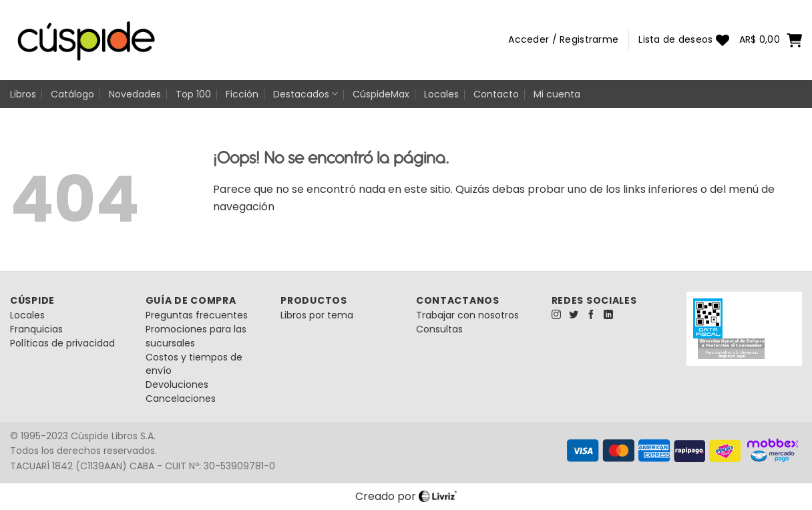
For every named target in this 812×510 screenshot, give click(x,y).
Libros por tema (317, 315)
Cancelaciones (181, 399)
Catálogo (72, 94)
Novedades (135, 94)
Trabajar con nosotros (467, 315)
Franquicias (36, 329)
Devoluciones (177, 385)
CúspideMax (381, 94)
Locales (441, 94)
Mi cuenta (557, 94)
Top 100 (193, 94)
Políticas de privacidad (62, 343)
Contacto (496, 94)
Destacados (306, 94)
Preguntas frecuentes (197, 315)
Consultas (439, 329)
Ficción (242, 94)
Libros (23, 94)
